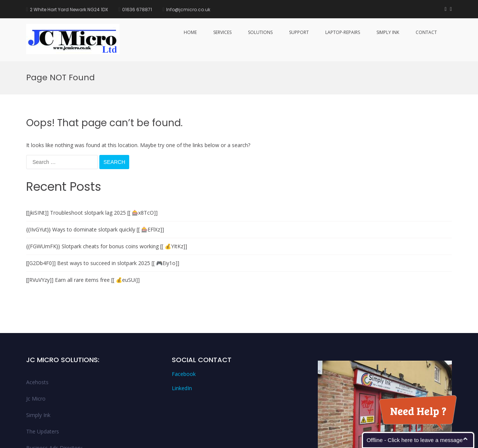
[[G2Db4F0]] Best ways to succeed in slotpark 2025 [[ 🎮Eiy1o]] (103, 201)
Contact (426, 32)
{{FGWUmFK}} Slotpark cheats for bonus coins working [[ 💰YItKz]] (107, 185)
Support (299, 32)
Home (190, 32)
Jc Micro (36, 337)
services (222, 32)
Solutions (260, 32)
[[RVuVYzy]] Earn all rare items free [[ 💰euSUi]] (83, 218)
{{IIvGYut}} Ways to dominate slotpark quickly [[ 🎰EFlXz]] (95, 168)
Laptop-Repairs (343, 32)
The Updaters (43, 370)
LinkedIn (182, 327)
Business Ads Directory (54, 386)
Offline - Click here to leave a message (415, 440)
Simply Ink (388, 32)
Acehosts (37, 321)
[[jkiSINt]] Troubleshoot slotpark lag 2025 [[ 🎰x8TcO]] (92, 151)
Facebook (184, 313)
